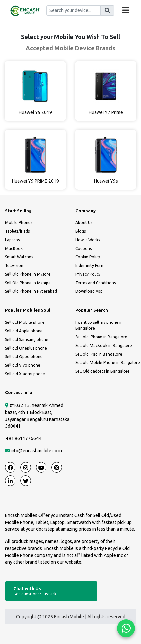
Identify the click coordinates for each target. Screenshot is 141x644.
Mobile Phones (19, 223)
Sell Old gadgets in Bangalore (103, 371)
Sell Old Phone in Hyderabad (31, 291)
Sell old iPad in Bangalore (99, 354)
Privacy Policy (88, 274)
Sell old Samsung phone (27, 339)
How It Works (88, 240)
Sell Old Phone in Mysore (28, 274)
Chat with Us (51, 591)
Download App (89, 291)
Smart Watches (19, 257)
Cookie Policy (88, 257)
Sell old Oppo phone (24, 357)
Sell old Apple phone (24, 331)
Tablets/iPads (17, 231)
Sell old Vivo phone (23, 365)
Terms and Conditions (96, 283)
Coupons (84, 248)
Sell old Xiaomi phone (25, 374)
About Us (84, 223)
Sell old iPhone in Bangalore (101, 337)
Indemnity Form (90, 266)
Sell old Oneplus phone (26, 348)
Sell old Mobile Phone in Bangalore (108, 363)
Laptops (12, 240)
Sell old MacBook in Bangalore (104, 345)
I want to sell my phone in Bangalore (99, 325)
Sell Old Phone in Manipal (28, 283)
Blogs (81, 231)
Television (14, 266)
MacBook (14, 248)
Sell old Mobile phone (25, 322)
